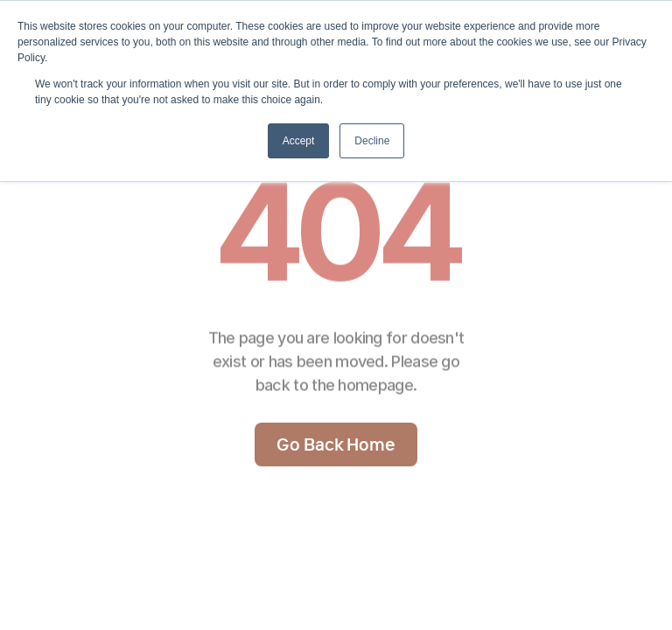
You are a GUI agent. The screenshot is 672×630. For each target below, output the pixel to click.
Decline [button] (372, 141)
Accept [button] (299, 141)
